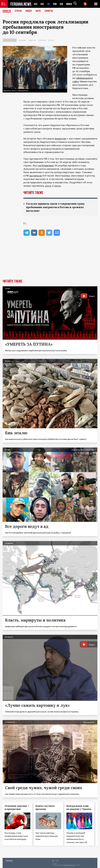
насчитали (36, 176)
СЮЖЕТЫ (49, 11)
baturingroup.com (69, 865)
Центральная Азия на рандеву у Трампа (79, 807)
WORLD (70, 4)
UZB (62, 4)
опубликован (46, 165)
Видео (29, 11)
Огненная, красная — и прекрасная (17, 807)
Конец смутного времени (45, 807)
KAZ (36, 4)
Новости (7, 11)
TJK (49, 4)
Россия (51, 40)
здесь (48, 186)
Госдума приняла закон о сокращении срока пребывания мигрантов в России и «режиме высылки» (57, 207)
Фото (38, 11)
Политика (42, 40)
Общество (32, 40)
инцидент (60, 139)
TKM (55, 4)
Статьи (18, 11)
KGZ (42, 4)
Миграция (22, 40)
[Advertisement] (50, 260)
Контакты (9, 860)
